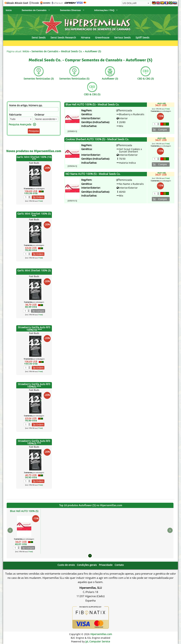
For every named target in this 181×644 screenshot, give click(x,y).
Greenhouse (102, 38)
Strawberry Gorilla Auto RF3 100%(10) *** (34, 328)
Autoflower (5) (93, 51)
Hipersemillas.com (101, 634)
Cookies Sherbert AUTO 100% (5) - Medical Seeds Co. (97, 139)
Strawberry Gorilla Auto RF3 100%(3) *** (34, 442)
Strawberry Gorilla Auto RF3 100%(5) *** (34, 385)
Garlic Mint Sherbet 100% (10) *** (34, 158)
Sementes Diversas (70, 10)
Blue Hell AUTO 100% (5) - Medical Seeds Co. (92, 104)
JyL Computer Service (98, 641)
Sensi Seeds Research (63, 38)
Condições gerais (87, 565)
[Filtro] (34, 109)
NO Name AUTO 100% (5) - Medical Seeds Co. (93, 174)
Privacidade (106, 565)
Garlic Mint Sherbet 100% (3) (34, 270)
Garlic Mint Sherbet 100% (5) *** (34, 215)
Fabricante (15, 115)
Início (9, 10)
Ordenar (39, 115)
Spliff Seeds (142, 38)
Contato (119, 565)
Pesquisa (34, 131)
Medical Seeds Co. (72, 51)
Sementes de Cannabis (34, 10)
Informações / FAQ (104, 10)
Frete (40, 201)
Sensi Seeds (39, 38)
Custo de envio (66, 565)
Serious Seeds (122, 38)
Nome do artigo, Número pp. (26, 105)
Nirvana (86, 38)
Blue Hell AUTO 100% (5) (24, 511)
